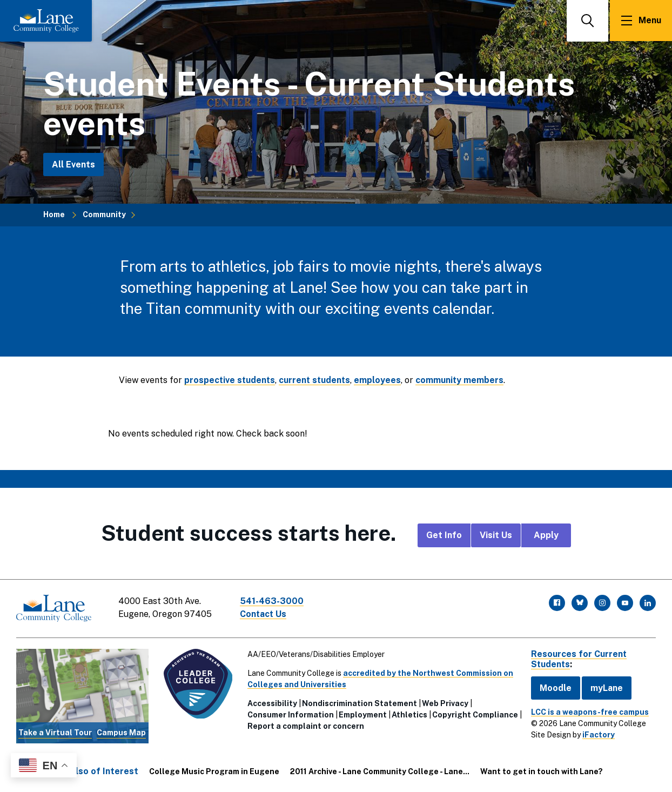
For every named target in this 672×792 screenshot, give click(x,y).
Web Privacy (445, 703)
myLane (606, 687)
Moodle (555, 687)
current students (317, 380)
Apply (546, 535)
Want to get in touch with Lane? (542, 771)
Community (104, 214)
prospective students (230, 380)
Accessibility (272, 703)
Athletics (409, 714)
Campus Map (121, 732)
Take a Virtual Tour (55, 732)
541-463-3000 (272, 601)
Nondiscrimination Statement (359, 703)
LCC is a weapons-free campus (589, 712)
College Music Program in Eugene (214, 771)
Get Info (444, 535)
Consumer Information (290, 714)
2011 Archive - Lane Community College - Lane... (380, 771)
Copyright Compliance (290, 726)
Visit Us (496, 535)
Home (54, 214)
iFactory (597, 734)
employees (381, 380)
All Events (73, 165)
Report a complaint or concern (396, 726)
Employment (362, 714)
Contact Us (264, 614)
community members (463, 380)
